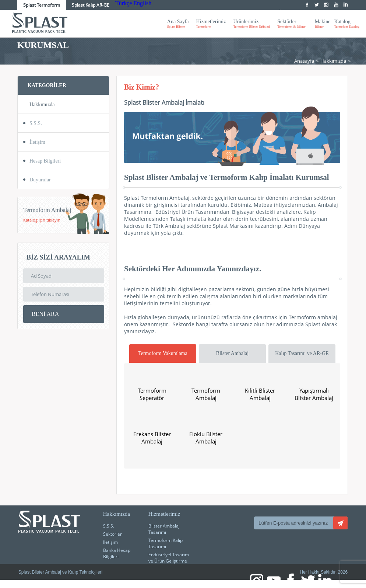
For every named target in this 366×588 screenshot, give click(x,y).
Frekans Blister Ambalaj (152, 438)
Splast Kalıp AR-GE (91, 5)
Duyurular (40, 180)
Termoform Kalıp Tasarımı (166, 543)
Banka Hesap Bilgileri (117, 553)
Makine (323, 24)
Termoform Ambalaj (206, 394)
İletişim (37, 142)
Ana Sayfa (178, 24)
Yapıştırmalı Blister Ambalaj (314, 394)
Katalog (347, 24)
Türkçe (124, 3)
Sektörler (291, 24)
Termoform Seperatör (152, 394)
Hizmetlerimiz (211, 24)
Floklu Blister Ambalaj (206, 438)
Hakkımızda (333, 61)
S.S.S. (36, 123)
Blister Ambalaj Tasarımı (164, 529)
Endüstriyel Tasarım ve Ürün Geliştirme (169, 558)
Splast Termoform (42, 5)
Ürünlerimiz (251, 24)
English (142, 3)
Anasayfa (304, 61)
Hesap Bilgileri (45, 161)
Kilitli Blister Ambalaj (260, 394)
